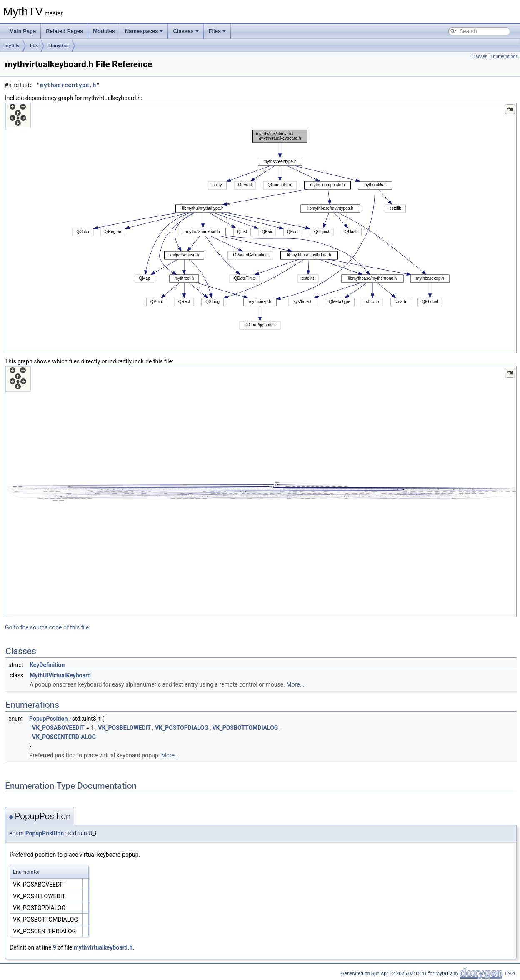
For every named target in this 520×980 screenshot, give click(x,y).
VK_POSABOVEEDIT (58, 728)
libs (34, 45)
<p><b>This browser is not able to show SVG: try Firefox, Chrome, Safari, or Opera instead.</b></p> (261, 228)
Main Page (22, 31)
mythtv (12, 45)
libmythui (59, 45)
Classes (186, 31)
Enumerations (504, 56)
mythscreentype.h (68, 85)
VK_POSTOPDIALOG (182, 728)
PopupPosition (48, 719)
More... (295, 684)
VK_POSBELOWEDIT (124, 728)
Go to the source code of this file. (48, 627)
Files (217, 31)
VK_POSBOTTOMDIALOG (245, 728)
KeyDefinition (47, 665)
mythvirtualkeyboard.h (103, 947)
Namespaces (144, 31)
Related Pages (64, 31)
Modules (104, 31)
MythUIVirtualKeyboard (60, 675)
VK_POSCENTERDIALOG (64, 737)
